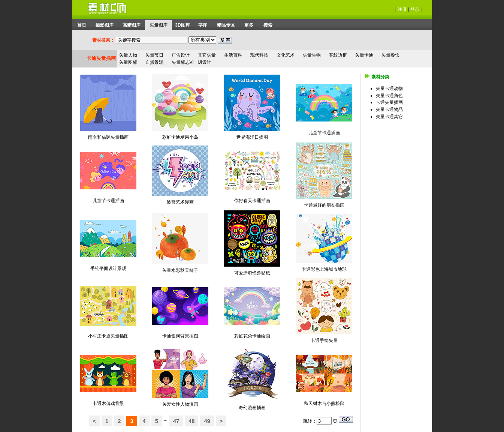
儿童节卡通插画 (324, 133)
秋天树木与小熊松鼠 (324, 403)
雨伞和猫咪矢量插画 (108, 137)
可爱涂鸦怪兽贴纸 (252, 273)
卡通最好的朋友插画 (324, 205)
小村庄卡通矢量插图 (108, 336)
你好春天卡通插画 (252, 201)
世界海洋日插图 (252, 137)
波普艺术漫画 (180, 202)
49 (207, 421)
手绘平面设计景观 (108, 268)
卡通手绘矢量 (324, 340)
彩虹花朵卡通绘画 (252, 336)
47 (176, 421)
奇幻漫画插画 (252, 408)
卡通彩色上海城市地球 (324, 269)
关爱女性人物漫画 (180, 404)
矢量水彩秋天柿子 (180, 270)
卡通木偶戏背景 (108, 403)
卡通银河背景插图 (180, 336)
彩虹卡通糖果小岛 (180, 137)
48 (191, 421)
